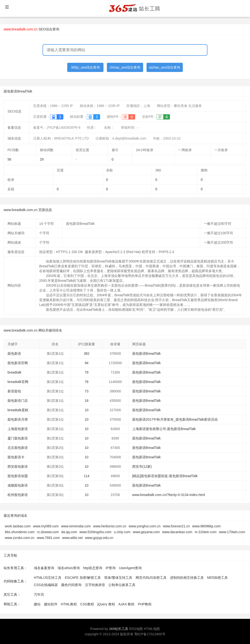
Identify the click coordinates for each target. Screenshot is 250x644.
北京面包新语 (18, 448)
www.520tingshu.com (96, 532)
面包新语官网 (18, 363)
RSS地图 (136, 629)
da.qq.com (69, 532)
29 (42, 159)
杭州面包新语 (18, 495)
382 (86, 354)
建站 (37, 604)
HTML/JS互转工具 (48, 578)
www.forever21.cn (176, 526)
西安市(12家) (142, 467)
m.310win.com (206, 532)
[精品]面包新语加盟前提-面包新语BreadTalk (165, 476)
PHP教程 (145, 604)
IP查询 (111, 568)
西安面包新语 (18, 467)
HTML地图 (152, 629)
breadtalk (15, 372)
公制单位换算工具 (122, 585)
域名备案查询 (44, 568)
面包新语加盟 (18, 476)
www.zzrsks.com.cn (20, 538)
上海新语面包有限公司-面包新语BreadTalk (164, 429)
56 (9, 159)
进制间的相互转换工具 (187, 578)
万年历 (39, 594)
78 (87, 382)
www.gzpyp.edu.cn (99, 538)
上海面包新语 (18, 429)
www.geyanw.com (146, 532)
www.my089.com (46, 526)
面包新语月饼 (18, 419)
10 (87, 410)
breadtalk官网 (18, 382)
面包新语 (14, 354)
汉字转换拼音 (95, 585)
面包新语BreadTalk (147, 354)
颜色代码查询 (71, 585)
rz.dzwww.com (48, 532)
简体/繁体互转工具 (118, 578)
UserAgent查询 (130, 568)
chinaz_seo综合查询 (125, 67)
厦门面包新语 (18, 438)
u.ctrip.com (122, 532)
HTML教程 (69, 604)
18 (87, 401)
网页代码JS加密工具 (151, 578)
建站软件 (51, 604)
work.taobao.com (18, 526)
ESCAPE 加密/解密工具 (83, 578)
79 (87, 372)
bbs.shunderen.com (20, 532)
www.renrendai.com (76, 526)
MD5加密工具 (218, 578)
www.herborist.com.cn (110, 526)
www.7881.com (48, 538)
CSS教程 (87, 604)
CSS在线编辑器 (46, 585)
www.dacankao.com (177, 532)
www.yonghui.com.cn (145, 526)
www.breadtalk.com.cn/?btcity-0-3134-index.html (169, 495)
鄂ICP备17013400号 (150, 634)
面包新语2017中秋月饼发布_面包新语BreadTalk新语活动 (175, 419)
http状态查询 (93, 568)
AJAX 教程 (127, 604)
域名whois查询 (69, 568)
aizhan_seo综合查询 (165, 67)
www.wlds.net (72, 538)
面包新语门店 (18, 401)
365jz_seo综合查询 (85, 67)
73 (87, 391)
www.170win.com (232, 532)
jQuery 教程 (106, 604)
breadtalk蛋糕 (18, 410)
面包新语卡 (16, 457)
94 (87, 363)
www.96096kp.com (206, 526)
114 (86, 476)
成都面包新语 (18, 485)
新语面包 (14, 391)
